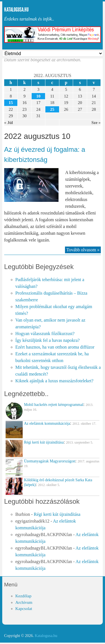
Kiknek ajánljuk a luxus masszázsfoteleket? (54, 381)
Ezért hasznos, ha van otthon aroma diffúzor (55, 347)
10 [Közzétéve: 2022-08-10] (38, 96)
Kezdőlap (23, 596)
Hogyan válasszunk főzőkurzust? (45, 334)
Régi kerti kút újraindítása (57, 514)
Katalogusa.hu (16, 10)
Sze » (96, 123)
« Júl (9, 123)
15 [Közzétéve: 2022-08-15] (11, 103)
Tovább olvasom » (83, 250)
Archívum (24, 602)
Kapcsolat (24, 609)
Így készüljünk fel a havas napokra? (48, 340)
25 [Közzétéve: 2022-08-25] (52, 109)
